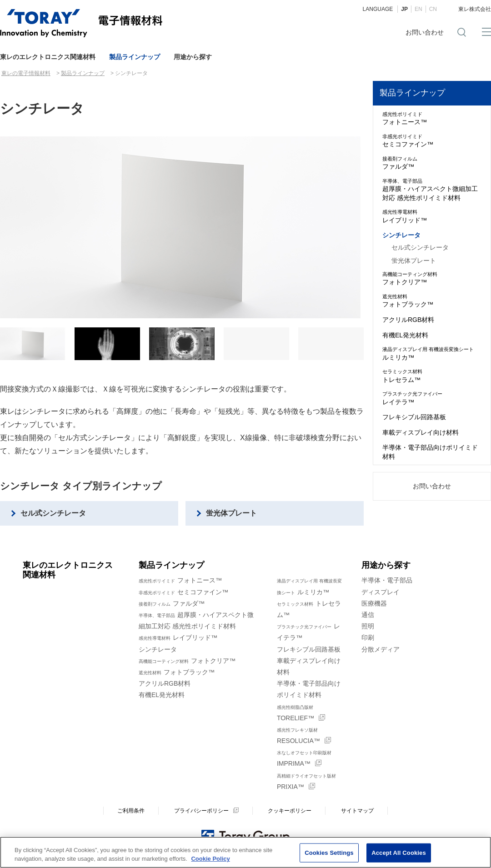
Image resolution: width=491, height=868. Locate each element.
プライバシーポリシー (201, 811)
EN (418, 9)
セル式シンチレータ (53, 513)
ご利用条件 (131, 811)
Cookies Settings (329, 853)
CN (433, 9)
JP (404, 9)
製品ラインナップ (135, 57)
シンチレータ (401, 235)
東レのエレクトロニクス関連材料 (48, 57)
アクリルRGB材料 (408, 320)
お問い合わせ (425, 32)
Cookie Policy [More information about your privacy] (210, 859)
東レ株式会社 (475, 9)
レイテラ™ (432, 398)
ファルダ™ (432, 163)
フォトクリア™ (432, 278)
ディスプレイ (381, 592)
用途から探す (193, 57)
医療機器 (374, 603)
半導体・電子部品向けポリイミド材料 (430, 452)
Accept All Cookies (399, 853)
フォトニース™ (432, 118)
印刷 (368, 637)
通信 (368, 615)
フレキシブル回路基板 (414, 417)
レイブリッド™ (432, 216)
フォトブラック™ (432, 301)
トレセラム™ (432, 376)
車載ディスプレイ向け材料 (421, 432)
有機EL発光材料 (405, 335)
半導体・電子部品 (387, 580)
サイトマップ (357, 811)
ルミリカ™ (432, 353)
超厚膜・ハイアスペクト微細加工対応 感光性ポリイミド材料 (432, 190)
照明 (368, 626)
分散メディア (381, 649)
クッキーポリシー (290, 811)
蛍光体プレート (231, 513)
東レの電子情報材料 (26, 73)
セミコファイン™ (432, 140)
